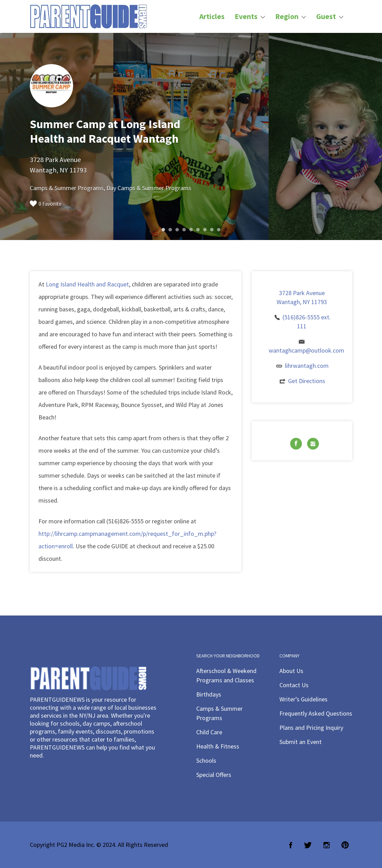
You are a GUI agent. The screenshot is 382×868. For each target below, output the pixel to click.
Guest (326, 16)
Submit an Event (301, 742)
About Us (291, 671)
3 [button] (177, 230)
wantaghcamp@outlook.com (306, 350)
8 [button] (212, 230)
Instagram (327, 845)
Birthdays (209, 694)
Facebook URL (296, 444)
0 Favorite (46, 204)
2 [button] (170, 230)
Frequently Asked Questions (316, 713)
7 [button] (205, 230)
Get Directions (307, 381)
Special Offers (214, 775)
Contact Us (294, 685)
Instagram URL (313, 444)
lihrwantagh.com (307, 366)
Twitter (308, 845)
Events (246, 16)
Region (287, 16)
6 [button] (198, 230)
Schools (206, 760)
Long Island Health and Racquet (87, 284)
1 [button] (163, 230)
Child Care (209, 732)
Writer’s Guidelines (303, 699)
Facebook (291, 845)
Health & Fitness (218, 746)
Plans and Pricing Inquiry (311, 728)
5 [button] (191, 230)
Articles (212, 16)
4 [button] (184, 230)
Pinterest (345, 845)
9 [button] (219, 230)
